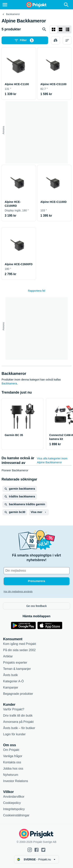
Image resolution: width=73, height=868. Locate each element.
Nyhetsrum (11, 775)
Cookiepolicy (12, 803)
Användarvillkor (14, 797)
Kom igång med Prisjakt (20, 644)
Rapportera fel (36, 291)
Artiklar (8, 656)
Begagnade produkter (18, 694)
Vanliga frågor (13, 756)
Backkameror (13, 14)
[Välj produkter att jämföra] (55, 40)
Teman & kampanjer (17, 669)
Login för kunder (14, 734)
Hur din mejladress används (18, 592)
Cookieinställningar (16, 815)
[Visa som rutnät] (54, 29)
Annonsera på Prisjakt (18, 722)
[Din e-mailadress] (37, 571)
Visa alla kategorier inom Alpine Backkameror (52, 460)
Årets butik (11, 675)
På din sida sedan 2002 (19, 650)
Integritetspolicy (14, 809)
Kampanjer (11, 687)
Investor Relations (16, 781)
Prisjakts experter (15, 663)
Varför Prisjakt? (14, 709)
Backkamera (9, 383)
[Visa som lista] (61, 29)
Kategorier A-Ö (13, 681)
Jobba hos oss (13, 769)
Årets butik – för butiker (19, 728)
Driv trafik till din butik (18, 716)
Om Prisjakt (11, 750)
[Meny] (5, 5)
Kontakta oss (12, 762)
